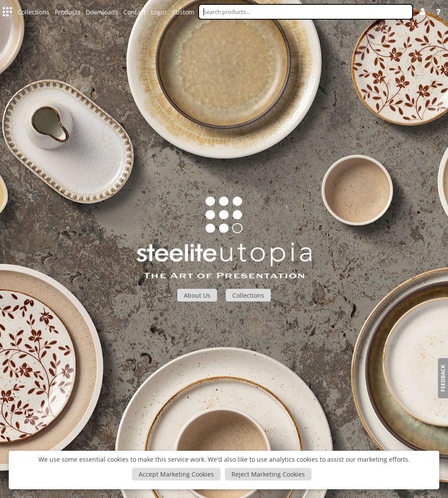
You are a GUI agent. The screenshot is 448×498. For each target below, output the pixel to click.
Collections (33, 12)
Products (68, 12)
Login (159, 12)
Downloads (102, 12)
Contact (135, 12)
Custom (183, 12)
